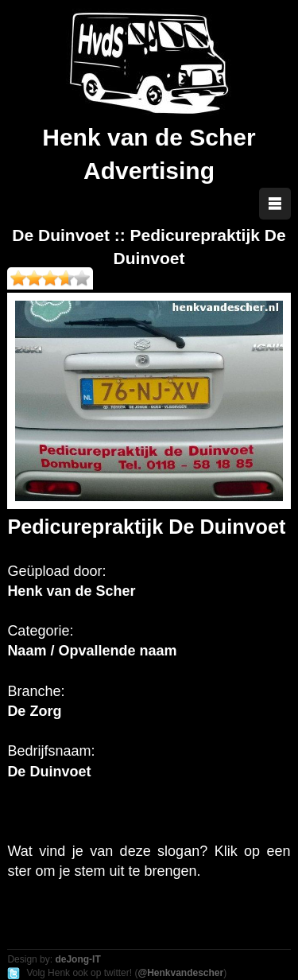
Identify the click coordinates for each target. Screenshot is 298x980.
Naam (27, 651)
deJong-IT (77, 959)
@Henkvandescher (180, 973)
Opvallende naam (117, 651)
